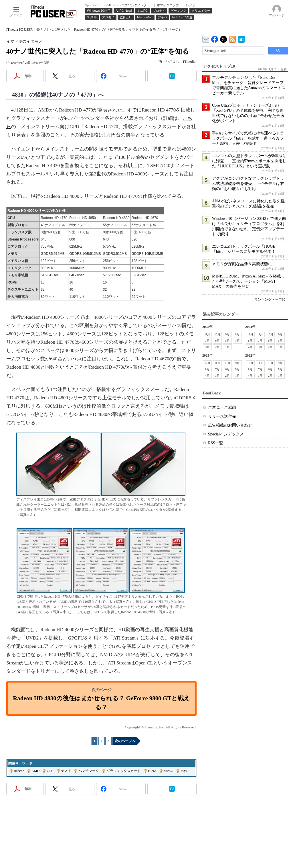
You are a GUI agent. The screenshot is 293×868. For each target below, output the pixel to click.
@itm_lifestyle (224, 38)
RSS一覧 (216, 443)
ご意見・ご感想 (222, 407)
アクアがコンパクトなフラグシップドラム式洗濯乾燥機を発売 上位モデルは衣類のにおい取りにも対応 (248, 184)
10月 (217, 334)
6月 (217, 341)
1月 (227, 347)
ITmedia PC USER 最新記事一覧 (232, 38)
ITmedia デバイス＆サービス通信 (206, 38)
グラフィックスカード (124, 771)
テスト (66, 771)
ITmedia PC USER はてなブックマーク (241, 38)
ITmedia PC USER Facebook (215, 38)
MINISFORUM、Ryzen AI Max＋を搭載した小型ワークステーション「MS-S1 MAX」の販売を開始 (249, 281)
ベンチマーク (89, 771)
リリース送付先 (222, 416)
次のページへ (125, 741)
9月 (227, 334)
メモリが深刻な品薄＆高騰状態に (242, 264)
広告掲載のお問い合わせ (230, 425)
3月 (207, 347)
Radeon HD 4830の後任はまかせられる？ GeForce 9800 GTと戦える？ (101, 702)
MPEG (168, 771)
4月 (237, 341)
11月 (207, 334)
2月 (217, 347)
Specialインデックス (226, 434)
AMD (35, 771)
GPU (50, 771)
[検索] (233, 51)
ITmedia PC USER (19, 30)
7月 (207, 341)
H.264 (152, 771)
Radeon (19, 771)
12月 (250, 334)
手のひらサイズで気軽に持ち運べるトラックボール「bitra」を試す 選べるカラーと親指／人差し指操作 (248, 138)
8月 (237, 334)
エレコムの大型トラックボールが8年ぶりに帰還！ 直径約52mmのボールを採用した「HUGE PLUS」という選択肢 (249, 161)
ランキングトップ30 (270, 300)
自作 (184, 771)
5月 (227, 341)
